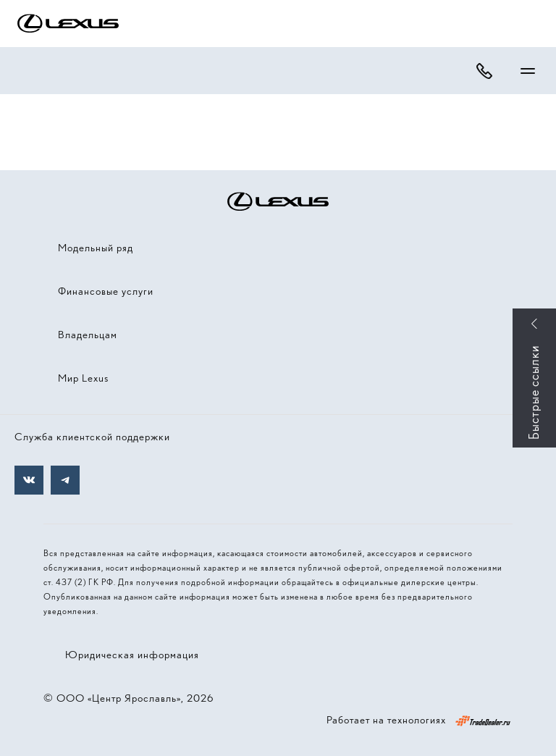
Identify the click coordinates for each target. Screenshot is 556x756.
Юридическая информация (132, 655)
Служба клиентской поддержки (92, 437)
